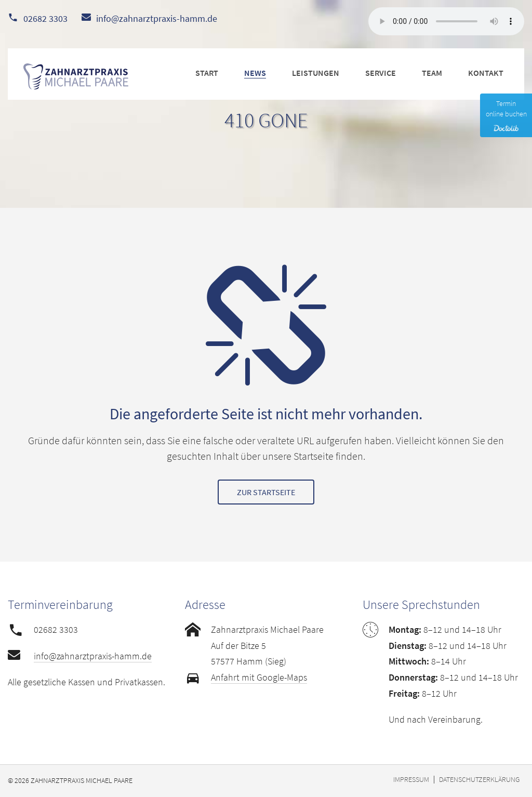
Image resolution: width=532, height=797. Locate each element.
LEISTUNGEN (316, 73)
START (207, 73)
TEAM (432, 73)
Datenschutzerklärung (479, 779)
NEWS (255, 73)
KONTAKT (486, 73)
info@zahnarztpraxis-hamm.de (157, 18)
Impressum (411, 779)
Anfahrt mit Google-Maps (259, 677)
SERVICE (381, 73)
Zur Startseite (266, 492)
